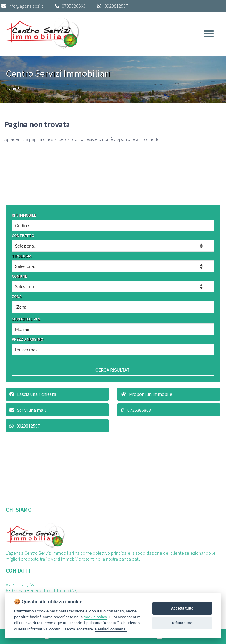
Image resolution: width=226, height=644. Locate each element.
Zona (21, 307)
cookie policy (95, 617)
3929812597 (116, 6)
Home (11, 88)
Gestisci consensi (110, 629)
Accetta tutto (182, 608)
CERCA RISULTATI (113, 370)
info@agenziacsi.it (22, 6)
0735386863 (74, 6)
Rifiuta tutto (182, 623)
